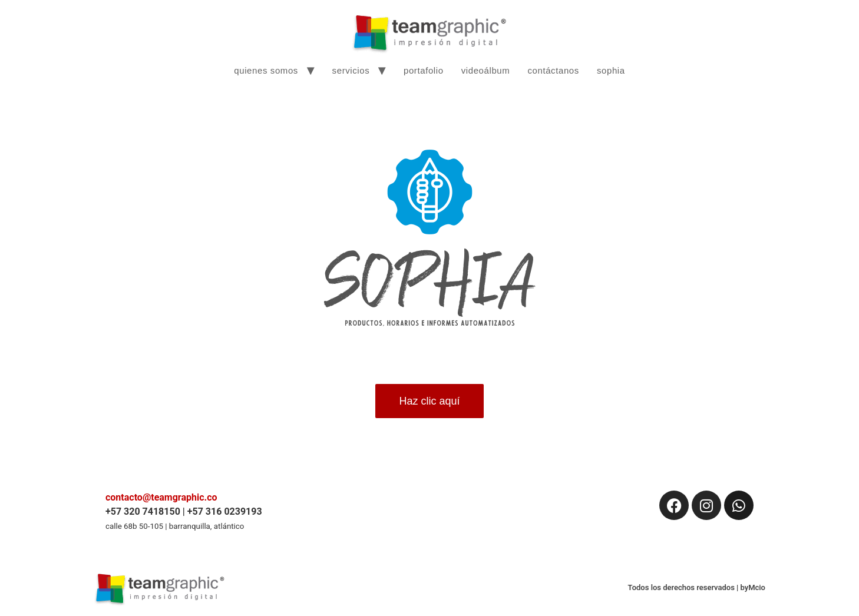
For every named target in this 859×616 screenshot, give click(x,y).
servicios (351, 70)
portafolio (424, 70)
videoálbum (486, 70)
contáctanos (553, 70)
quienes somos (266, 70)
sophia (611, 70)
